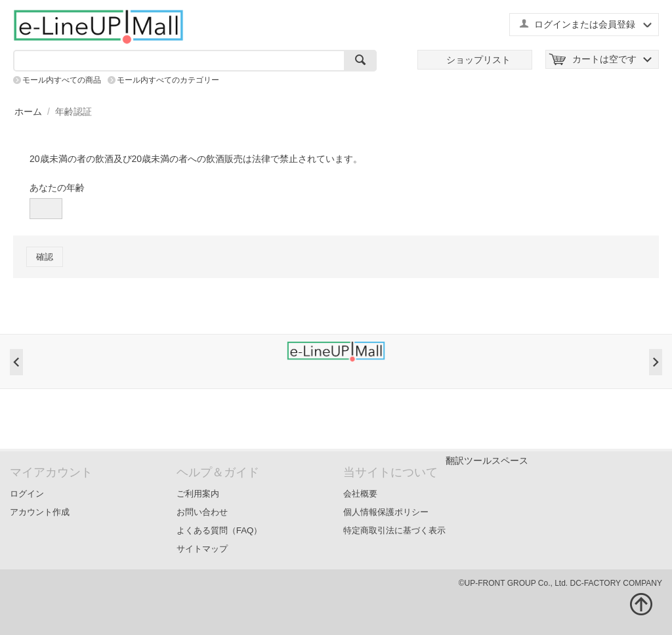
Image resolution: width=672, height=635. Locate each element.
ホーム (28, 112)
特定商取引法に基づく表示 (394, 530)
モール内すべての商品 (62, 80)
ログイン (27, 494)
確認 (45, 257)
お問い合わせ (202, 512)
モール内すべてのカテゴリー (168, 80)
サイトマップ (202, 549)
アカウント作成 (40, 512)
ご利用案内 (198, 494)
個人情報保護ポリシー (386, 512)
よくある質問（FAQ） (220, 530)
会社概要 (360, 494)
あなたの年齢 (57, 188)
